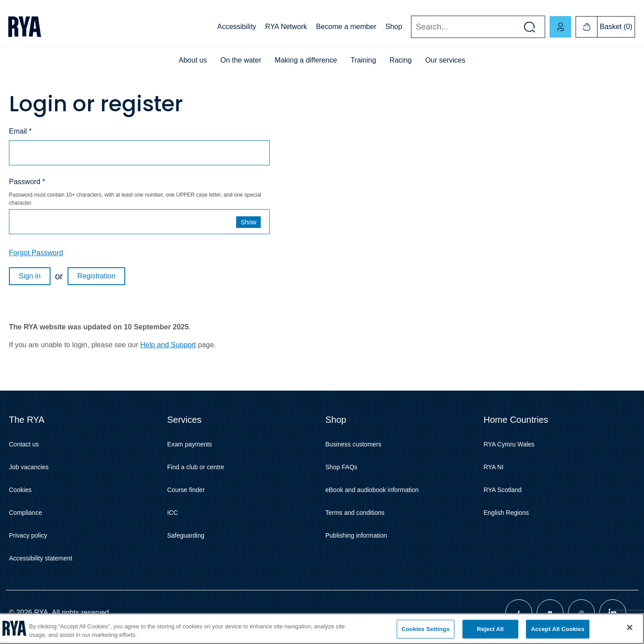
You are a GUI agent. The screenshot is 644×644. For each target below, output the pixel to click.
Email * (20, 131)
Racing (401, 60)
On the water (241, 60)
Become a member (346, 27)
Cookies (20, 490)
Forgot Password (36, 253)
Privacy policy (28, 535)
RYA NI (494, 467)
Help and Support (168, 345)
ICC (173, 513)
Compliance (25, 513)
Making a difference (306, 60)
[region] (322, 629)
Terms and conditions (355, 513)
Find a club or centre (196, 467)
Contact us (24, 444)
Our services (445, 60)
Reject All (490, 629)
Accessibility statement (41, 558)
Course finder (186, 490)
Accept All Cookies (558, 629)
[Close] (630, 627)
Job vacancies (29, 467)
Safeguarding (186, 535)
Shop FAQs (342, 467)
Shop (394, 27)
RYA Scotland (502, 490)
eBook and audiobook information (372, 490)
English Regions (506, 513)
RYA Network (286, 27)
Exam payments (190, 444)
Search (411, 27)
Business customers (354, 444)
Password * (27, 182)
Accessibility (237, 27)
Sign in (30, 276)
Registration (96, 276)
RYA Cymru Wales (509, 444)
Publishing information (356, 535)
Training (363, 60)
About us (193, 60)
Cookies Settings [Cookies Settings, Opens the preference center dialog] (426, 629)
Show (248, 222)
